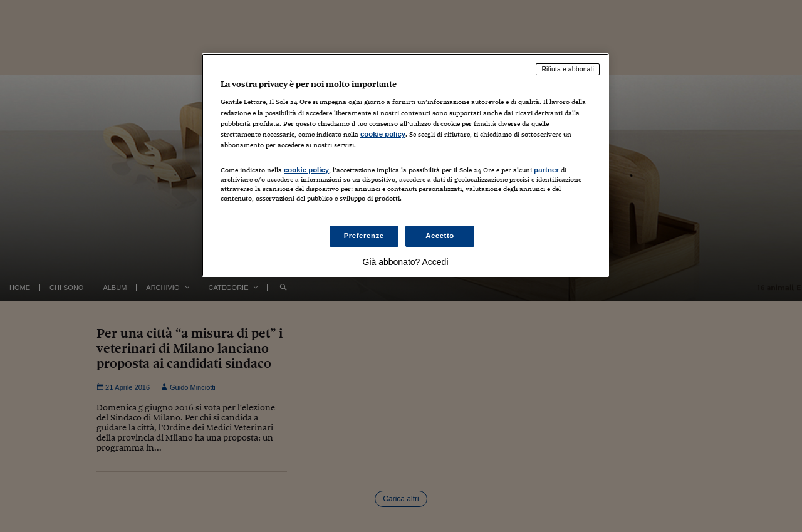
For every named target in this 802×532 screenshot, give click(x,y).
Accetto (440, 236)
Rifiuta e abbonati (568, 69)
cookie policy (383, 134)
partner (546, 170)
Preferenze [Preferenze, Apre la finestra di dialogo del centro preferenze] (364, 236)
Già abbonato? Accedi (406, 262)
